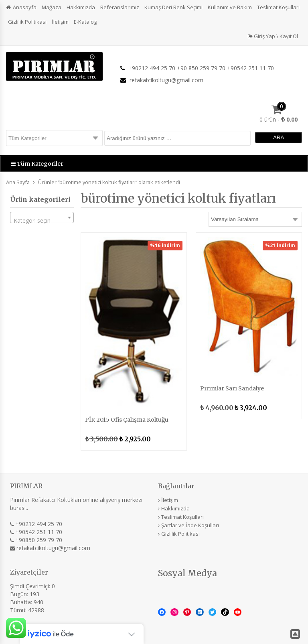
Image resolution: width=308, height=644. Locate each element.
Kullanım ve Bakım (230, 7)
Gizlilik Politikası (27, 22)
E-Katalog (85, 22)
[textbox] (42, 221)
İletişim (60, 22)
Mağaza (52, 7)
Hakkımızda (81, 7)
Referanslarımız (120, 7)
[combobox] (42, 217)
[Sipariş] (255, 219)
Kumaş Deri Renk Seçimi (173, 7)
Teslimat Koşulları (278, 7)
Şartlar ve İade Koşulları (190, 525)
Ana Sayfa (18, 182)
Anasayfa (25, 7)
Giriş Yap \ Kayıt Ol (273, 36)
